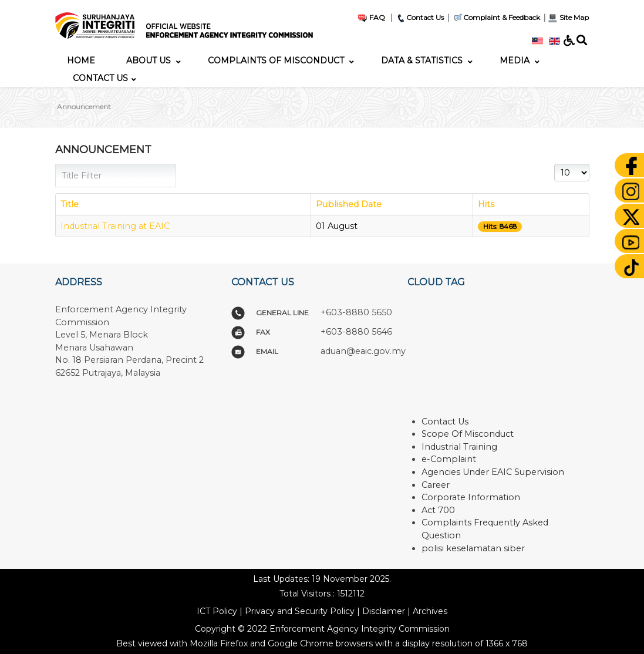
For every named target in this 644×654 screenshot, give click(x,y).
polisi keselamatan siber (473, 548)
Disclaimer (384, 611)
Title (70, 204)
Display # (554, 164)
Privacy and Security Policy (300, 611)
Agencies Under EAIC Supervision (493, 472)
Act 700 (438, 510)
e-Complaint (449, 459)
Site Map (568, 17)
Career (436, 485)
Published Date (349, 204)
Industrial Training (459, 447)
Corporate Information (471, 497)
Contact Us (420, 17)
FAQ (371, 17)
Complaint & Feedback (502, 17)
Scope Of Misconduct (468, 434)
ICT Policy (217, 611)
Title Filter (55, 164)
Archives (430, 611)
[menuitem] (81, 60)
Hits (486, 204)
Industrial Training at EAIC (115, 226)
